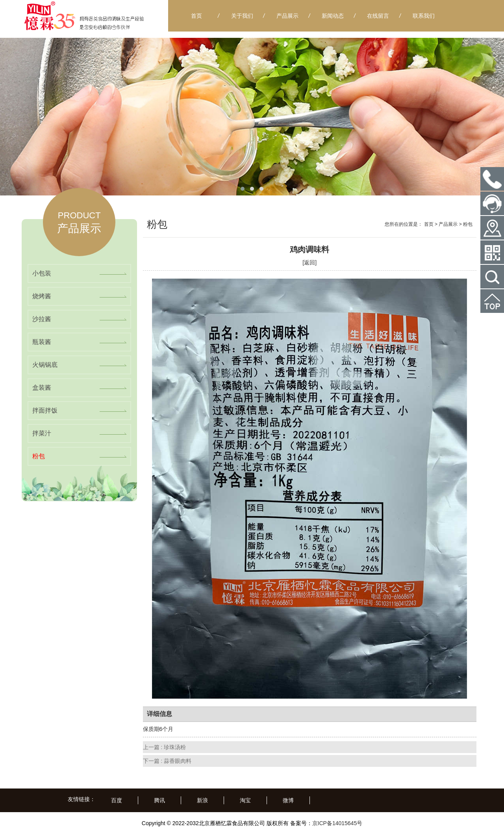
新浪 (202, 800)
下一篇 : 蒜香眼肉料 (167, 761)
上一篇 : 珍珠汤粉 (165, 747)
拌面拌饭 (45, 410)
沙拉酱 (42, 319)
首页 (429, 224)
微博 (288, 800)
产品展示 (448, 224)
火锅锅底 (45, 365)
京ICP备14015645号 (337, 823)
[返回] (309, 262)
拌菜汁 (42, 433)
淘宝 (245, 800)
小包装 (42, 273)
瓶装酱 (42, 342)
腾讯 (159, 800)
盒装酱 (42, 388)
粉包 (39, 456)
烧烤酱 (42, 296)
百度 (117, 800)
